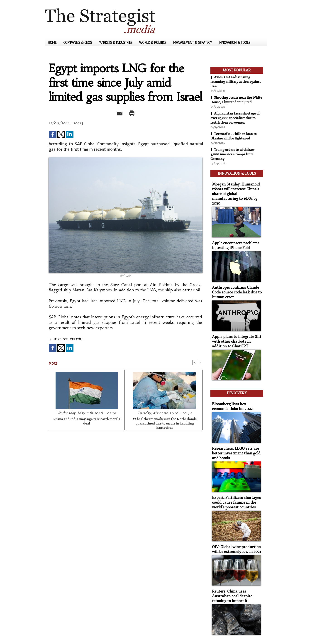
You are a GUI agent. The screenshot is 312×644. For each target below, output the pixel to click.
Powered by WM (93, 634)
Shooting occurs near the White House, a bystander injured (233, 102)
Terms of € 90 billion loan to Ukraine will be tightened (236, 141)
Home (53, 42)
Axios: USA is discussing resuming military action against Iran (232, 82)
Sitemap (53, 634)
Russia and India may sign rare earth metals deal (87, 422)
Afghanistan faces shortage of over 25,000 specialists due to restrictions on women (237, 122)
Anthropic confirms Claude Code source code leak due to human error (234, 286)
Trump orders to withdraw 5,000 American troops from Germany (234, 159)
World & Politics (153, 42)
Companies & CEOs (78, 42)
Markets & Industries (116, 42)
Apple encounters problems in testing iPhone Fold (235, 240)
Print (137, 112)
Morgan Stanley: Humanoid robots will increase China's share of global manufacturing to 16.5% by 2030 (235, 193)
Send (115, 112)
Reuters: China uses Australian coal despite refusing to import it (236, 580)
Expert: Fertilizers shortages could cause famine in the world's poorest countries (234, 489)
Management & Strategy (193, 42)
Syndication (72, 634)
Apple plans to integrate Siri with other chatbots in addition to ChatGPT (236, 334)
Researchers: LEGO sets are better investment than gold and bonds (234, 441)
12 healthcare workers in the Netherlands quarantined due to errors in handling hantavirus (165, 423)
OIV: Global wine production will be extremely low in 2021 (234, 534)
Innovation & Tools (234, 42)
